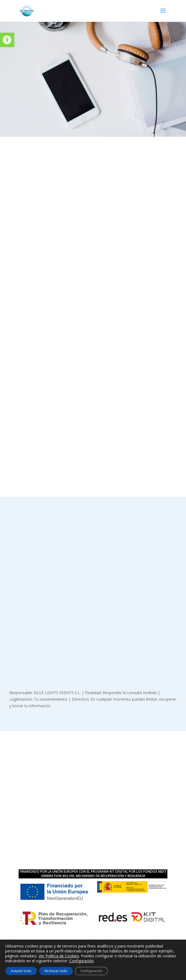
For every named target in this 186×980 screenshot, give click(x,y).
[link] (7, 40)
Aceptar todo (21, 971)
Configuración (82, 961)
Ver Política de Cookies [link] (59, 956)
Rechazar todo (56, 971)
